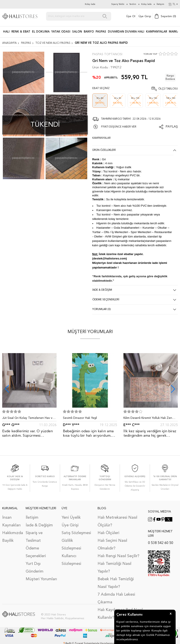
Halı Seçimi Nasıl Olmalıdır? (112, 544)
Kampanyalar (157, 32)
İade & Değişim (39, 524)
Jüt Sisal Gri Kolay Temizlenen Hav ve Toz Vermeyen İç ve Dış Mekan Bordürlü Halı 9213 (28, 419)
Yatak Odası (61, 32)
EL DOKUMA (41, 32)
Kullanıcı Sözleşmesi (71, 559)
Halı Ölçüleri (108, 532)
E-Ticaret (78, 643)
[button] (173, 389)
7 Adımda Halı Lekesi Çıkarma (116, 597)
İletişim (32, 517)
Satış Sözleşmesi (76, 532)
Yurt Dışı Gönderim (35, 567)
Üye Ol (131, 16)
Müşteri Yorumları (41, 578)
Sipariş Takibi (118, 4)
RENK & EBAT (21, 32)
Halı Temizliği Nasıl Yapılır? (114, 567)
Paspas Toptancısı (107, 54)
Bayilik (8, 540)
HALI (6, 32)
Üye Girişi (145, 16)
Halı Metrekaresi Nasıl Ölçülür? (117, 521)
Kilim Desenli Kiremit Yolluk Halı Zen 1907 (148, 419)
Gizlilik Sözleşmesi (71, 544)
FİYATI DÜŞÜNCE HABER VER (119, 127)
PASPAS (101, 32)
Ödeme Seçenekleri (36, 551)
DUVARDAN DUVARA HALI (126, 32)
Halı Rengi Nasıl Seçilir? (118, 555)
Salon (77, 32)
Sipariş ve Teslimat (34, 536)
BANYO (89, 32)
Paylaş (172, 127)
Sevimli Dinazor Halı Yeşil (80, 418)
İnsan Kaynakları (11, 521)
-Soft (68, 643)
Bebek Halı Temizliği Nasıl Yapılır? (116, 582)
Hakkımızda (12, 532)
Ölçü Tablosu (168, 89)
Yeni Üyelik (71, 517)
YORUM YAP (150, 54)
